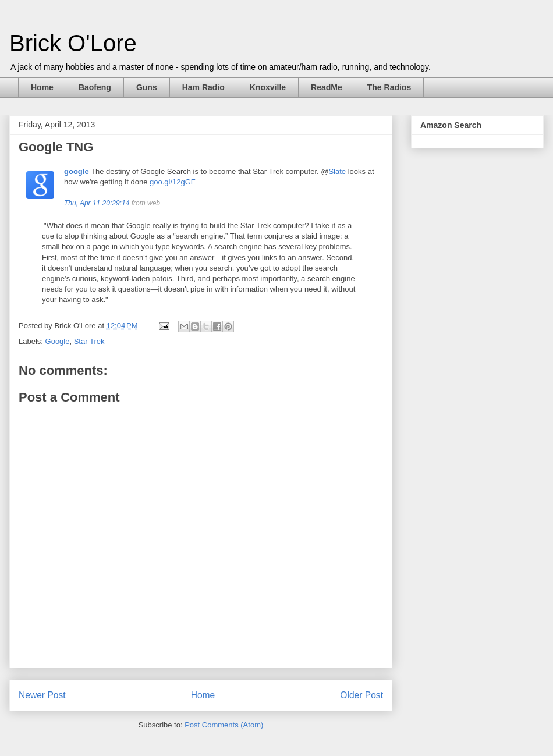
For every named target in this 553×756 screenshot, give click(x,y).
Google (58, 341)
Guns (147, 87)
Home (42, 87)
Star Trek (89, 341)
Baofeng (95, 87)
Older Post (361, 695)
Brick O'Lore (73, 43)
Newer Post (42, 695)
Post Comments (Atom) (224, 725)
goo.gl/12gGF (173, 182)
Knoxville (268, 87)
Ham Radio (203, 87)
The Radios (389, 87)
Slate (337, 171)
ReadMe (327, 87)
